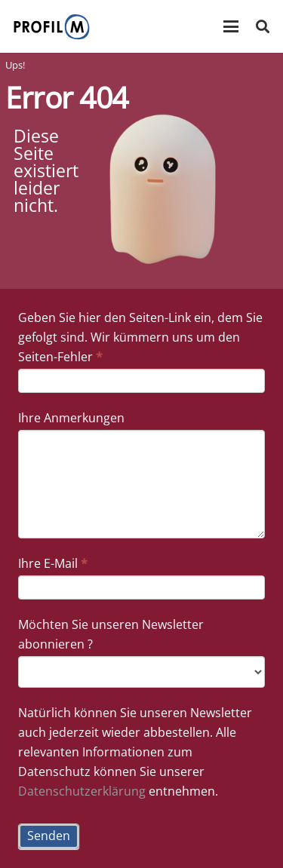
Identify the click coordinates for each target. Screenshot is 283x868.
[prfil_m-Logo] (52, 27)
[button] (231, 26)
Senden (49, 836)
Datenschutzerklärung (82, 791)
